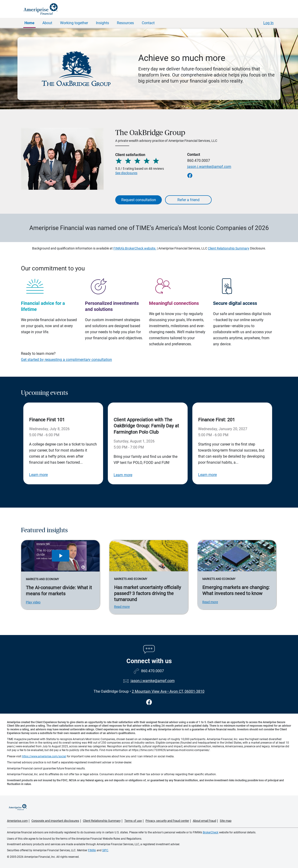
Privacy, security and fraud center (167, 821)
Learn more (38, 475)
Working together (74, 23)
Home (29, 23)
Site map (226, 821)
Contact (148, 23)
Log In (268, 23)
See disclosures (126, 173)
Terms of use (133, 821)
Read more (122, 607)
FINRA (92, 850)
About (47, 23)
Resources (125, 23)
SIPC (105, 850)
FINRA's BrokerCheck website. (135, 248)
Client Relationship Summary (229, 248)
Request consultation (139, 200)
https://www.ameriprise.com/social (44, 756)
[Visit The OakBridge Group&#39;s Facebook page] (149, 702)
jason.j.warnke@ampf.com (209, 167)
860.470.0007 (199, 161)
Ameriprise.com (17, 821)
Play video (33, 602)
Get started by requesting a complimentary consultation (66, 360)
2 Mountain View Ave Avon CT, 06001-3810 (168, 691)
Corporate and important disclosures (55, 821)
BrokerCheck (211, 832)
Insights (102, 23)
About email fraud (204, 821)
